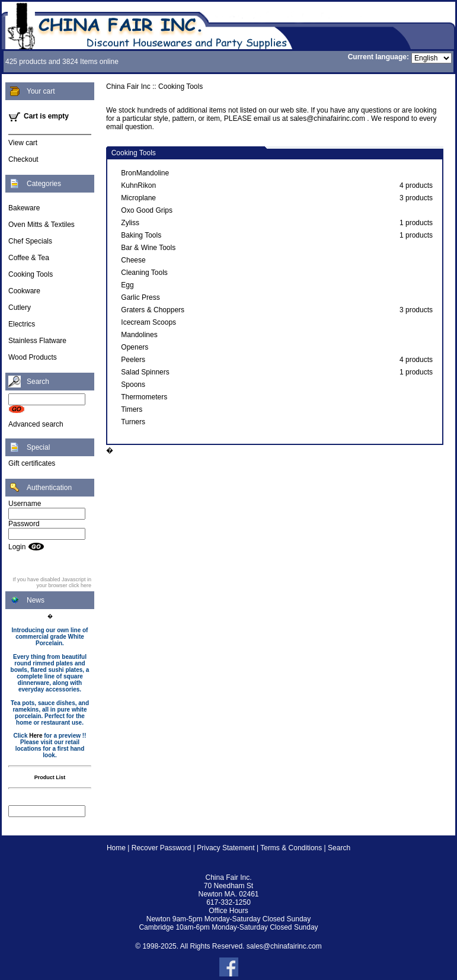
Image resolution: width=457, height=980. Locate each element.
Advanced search (36, 424)
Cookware (24, 291)
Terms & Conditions (291, 848)
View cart (23, 143)
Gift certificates (32, 463)
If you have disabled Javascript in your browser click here (52, 582)
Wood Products (33, 357)
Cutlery (20, 308)
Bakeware (24, 208)
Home (116, 848)
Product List (50, 777)
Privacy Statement (226, 848)
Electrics (22, 324)
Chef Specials (30, 241)
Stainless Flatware (37, 341)
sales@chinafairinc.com (284, 946)
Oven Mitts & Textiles (41, 225)
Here (36, 736)
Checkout (23, 159)
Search (339, 848)
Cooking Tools (31, 274)
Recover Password (162, 848)
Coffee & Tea (29, 258)
